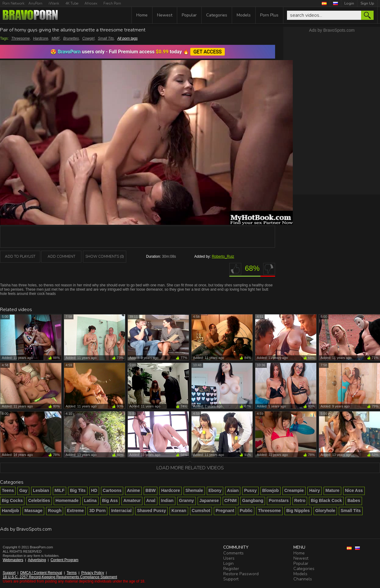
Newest (165, 15)
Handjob (10, 511)
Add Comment (61, 256)
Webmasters (13, 560)
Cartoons (112, 490)
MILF (60, 490)
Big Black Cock (326, 500)
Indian (167, 500)
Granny (186, 500)
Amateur (132, 500)
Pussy (250, 490)
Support (9, 573)
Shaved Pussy (151, 511)
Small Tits (106, 38)
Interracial (121, 511)
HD (94, 490)
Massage (33, 511)
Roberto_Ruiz (223, 256)
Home (142, 15)
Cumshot (201, 511)
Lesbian (41, 490)
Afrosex (91, 3)
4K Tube (72, 3)
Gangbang (253, 500)
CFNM (231, 500)
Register (231, 569)
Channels (303, 579)
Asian (233, 490)
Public (246, 511)
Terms (72, 573)
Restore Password (241, 574)
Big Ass (110, 500)
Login (349, 3)
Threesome (21, 38)
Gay (23, 490)
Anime (133, 490)
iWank (54, 3)
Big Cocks (12, 500)
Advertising (37, 560)
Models (244, 15)
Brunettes (71, 38)
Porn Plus (269, 15)
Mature (332, 490)
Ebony (215, 490)
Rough (55, 511)
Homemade (67, 500)
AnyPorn (35, 3)
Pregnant (225, 511)
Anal (151, 500)
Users (229, 558)
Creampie (294, 490)
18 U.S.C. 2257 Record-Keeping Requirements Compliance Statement (60, 577)
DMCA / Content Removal (41, 573)
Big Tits (78, 490)
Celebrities (39, 500)
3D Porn (98, 511)
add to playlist (20, 256)
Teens (8, 490)
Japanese (209, 500)
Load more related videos (190, 468)
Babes (354, 500)
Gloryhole (325, 511)
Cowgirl (88, 38)
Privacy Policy (93, 573)
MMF (56, 38)
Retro (300, 500)
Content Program (65, 560)
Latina (90, 500)
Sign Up (367, 3)
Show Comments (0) (105, 256)
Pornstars (279, 500)
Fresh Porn (112, 3)
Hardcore (40, 38)
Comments (233, 553)
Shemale (194, 490)
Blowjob (271, 490)
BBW (151, 490)
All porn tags (127, 38)
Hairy (315, 490)
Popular (189, 15)
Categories (217, 15)
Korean (179, 511)
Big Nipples (298, 511)
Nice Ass (354, 490)
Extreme (75, 511)
